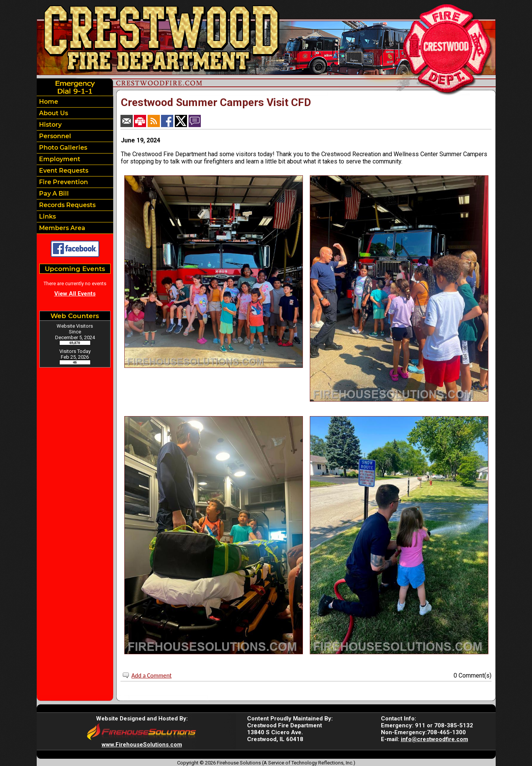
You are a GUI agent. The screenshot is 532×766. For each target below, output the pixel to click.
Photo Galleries (62, 148)
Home (48, 102)
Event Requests (63, 171)
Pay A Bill (53, 194)
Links (47, 216)
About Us (53, 113)
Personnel (54, 136)
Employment (59, 159)
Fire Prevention (63, 182)
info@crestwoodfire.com (434, 739)
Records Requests (67, 205)
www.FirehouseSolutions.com (142, 745)
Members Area (61, 228)
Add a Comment (152, 675)
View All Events (75, 294)
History (50, 125)
